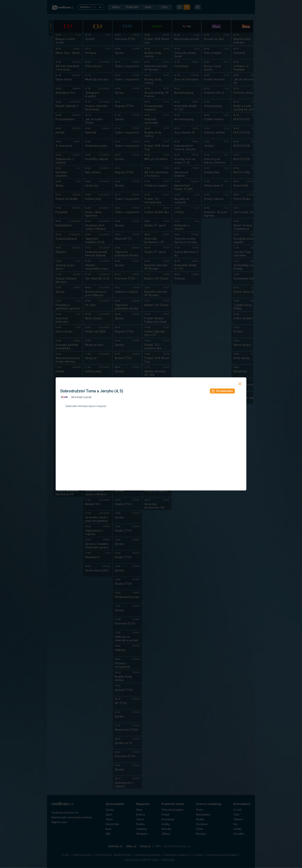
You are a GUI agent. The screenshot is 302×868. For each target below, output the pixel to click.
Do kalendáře (222, 391)
